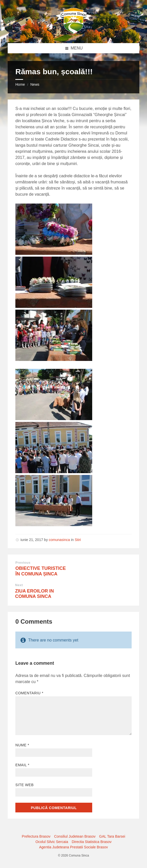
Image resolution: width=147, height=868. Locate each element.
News (35, 84)
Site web (24, 785)
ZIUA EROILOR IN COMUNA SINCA (34, 594)
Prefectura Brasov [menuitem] (36, 836)
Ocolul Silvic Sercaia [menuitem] (52, 842)
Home (20, 84)
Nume (22, 745)
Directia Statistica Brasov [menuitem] (92, 842)
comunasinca (60, 540)
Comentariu (29, 693)
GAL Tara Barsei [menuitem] (112, 836)
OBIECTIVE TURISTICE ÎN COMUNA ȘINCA (41, 571)
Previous (23, 563)
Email (22, 765)
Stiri (78, 540)
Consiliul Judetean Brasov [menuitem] (75, 836)
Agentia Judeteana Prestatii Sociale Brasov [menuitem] (74, 847)
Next (19, 585)
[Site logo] (73, 33)
